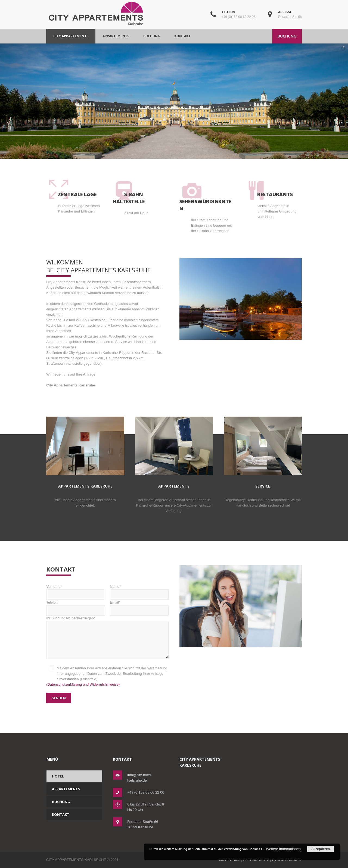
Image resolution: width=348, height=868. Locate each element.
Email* (139, 606)
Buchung (61, 802)
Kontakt (61, 814)
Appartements (66, 789)
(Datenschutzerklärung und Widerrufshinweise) (83, 684)
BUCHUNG (287, 36)
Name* (139, 591)
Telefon (76, 606)
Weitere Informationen (283, 849)
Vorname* (76, 591)
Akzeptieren (321, 849)
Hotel (58, 776)
